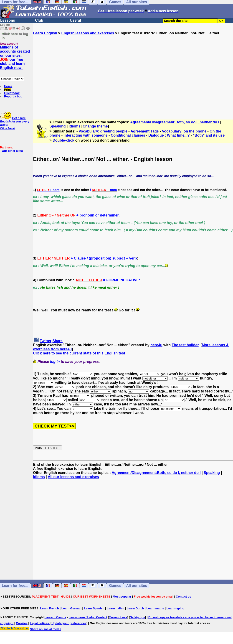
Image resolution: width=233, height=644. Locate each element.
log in (55, 362)
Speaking (57, 126)
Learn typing (175, 608)
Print (8, 90)
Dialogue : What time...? (169, 135)
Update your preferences (69, 623)
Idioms (75, 126)
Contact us (184, 597)
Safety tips (137, 617)
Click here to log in (15, 36)
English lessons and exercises (88, 33)
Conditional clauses (128, 135)
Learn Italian (115, 608)
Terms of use (118, 617)
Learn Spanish (94, 608)
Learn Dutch (135, 608)
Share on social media (46, 629)
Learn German (71, 608)
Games (115, 586)
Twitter (46, 341)
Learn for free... (15, 586)
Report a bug (13, 96)
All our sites (137, 586)
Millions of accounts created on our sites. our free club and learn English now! (15, 57)
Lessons (8, 20)
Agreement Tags (144, 131)
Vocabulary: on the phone (184, 131)
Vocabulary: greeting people (103, 131)
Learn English (45, 33)
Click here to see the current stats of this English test (79, 353)
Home (8, 86)
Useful (75, 20)
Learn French (50, 608)
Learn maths (155, 608)
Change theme (95, 126)
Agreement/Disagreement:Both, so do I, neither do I (175, 122)
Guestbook (12, 93)
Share (58, 341)
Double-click (63, 140)
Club (39, 20)
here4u (156, 345)
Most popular (122, 597)
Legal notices (39, 623)
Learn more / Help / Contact (88, 617)
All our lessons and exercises (73, 477)
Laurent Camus (55, 617)
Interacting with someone (86, 135)
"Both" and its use (209, 135)
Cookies (22, 623)
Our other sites (12, 151)
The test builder (185, 345)
